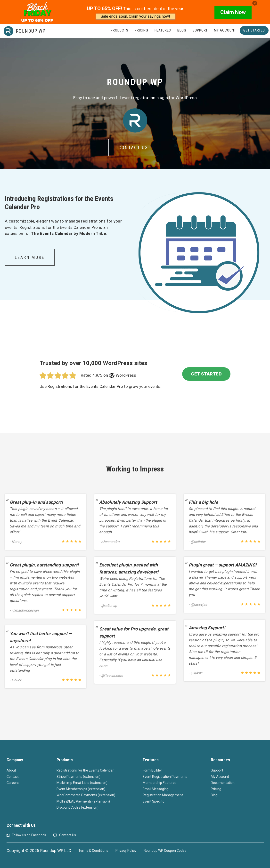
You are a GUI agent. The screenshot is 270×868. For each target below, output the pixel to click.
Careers (13, 783)
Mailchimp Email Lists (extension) (82, 783)
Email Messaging (156, 789)
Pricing (216, 789)
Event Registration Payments (165, 777)
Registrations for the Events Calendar (85, 770)
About (11, 770)
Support (217, 770)
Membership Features (160, 783)
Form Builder (152, 770)
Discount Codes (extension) (78, 807)
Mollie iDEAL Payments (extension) (83, 801)
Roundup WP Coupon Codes (165, 851)
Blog (214, 795)
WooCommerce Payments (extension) (86, 795)
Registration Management (163, 795)
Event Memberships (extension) (81, 789)
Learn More (30, 257)
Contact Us (133, 147)
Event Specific (153, 801)
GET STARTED (206, 374)
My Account (220, 777)
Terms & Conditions (93, 851)
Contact (13, 777)
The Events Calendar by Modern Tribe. (69, 233)
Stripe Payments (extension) (78, 777)
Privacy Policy (126, 851)
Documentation (223, 783)
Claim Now (233, 12)
